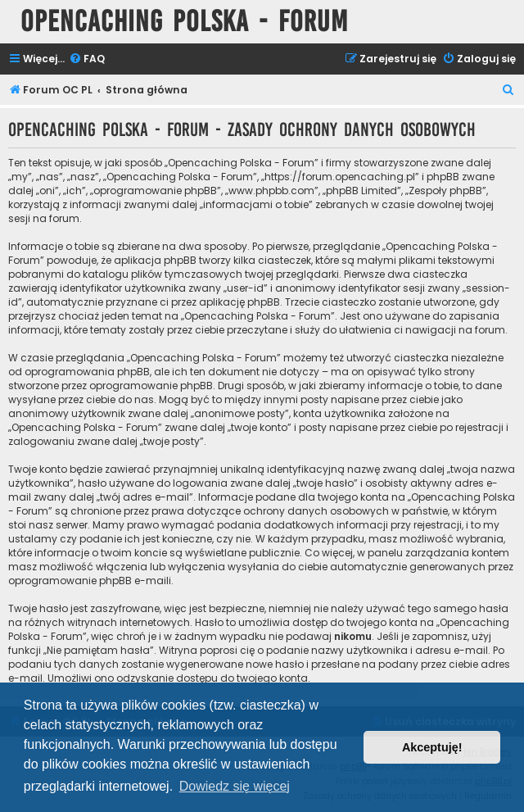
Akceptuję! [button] (432, 747)
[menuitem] (87, 59)
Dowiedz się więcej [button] (235, 786)
